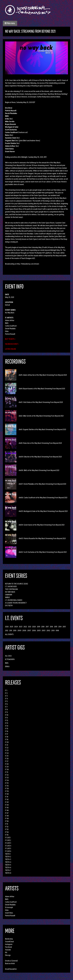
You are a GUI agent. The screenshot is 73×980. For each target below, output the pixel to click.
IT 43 (7, 802)
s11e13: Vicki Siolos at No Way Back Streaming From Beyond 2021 (41, 402)
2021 (30, 627)
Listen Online (11, 349)
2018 (43, 627)
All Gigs (8, 656)
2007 (29, 630)
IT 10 (7, 715)
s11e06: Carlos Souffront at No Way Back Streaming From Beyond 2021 (43, 498)
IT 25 (7, 756)
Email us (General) (11, 961)
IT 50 (7, 821)
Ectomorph (10, 659)
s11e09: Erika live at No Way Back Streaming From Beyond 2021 (40, 457)
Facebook (8, 947)
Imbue (7, 597)
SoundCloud (9, 942)
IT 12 (7, 720)
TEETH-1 (8, 854)
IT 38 (7, 788)
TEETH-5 (8, 865)
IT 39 (7, 791)
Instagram (9, 944)
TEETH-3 (8, 859)
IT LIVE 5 (8, 848)
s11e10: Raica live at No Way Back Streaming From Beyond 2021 (40, 443)
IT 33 (7, 778)
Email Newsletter (11, 969)
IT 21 (7, 745)
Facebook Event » (12, 344)
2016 (51, 627)
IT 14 (7, 726)
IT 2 (6, 693)
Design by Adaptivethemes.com (63, 978)
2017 (47, 627)
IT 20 (7, 742)
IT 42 (7, 799)
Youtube (8, 950)
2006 (34, 630)
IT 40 (7, 794)
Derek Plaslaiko (10, 329)
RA (6, 952)
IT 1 (6, 690)
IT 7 (6, 707)
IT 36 (7, 786)
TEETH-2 (8, 857)
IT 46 (7, 810)
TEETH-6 (8, 868)
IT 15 (7, 729)
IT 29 (7, 767)
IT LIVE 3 (8, 843)
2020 (34, 627)
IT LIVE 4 (8, 846)
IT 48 (7, 816)
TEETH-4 (8, 862)
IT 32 (7, 775)
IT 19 (7, 739)
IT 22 (7, 748)
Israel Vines (9, 913)
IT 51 (7, 824)
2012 (7, 630)
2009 (19, 630)
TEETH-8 (8, 873)
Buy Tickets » (10, 339)
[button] (10, 23)
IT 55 (7, 835)
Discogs (8, 955)
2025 (11, 627)
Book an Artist (10, 963)
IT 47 (7, 813)
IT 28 (7, 764)
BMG (7, 323)
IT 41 (7, 797)
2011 (11, 630)
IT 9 (6, 712)
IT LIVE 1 (8, 838)
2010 (15, 630)
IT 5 (6, 701)
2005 (39, 630)
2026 (7, 627)
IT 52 (7, 827)
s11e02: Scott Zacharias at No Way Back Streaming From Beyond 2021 (43, 552)
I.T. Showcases (11, 586)
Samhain (9, 595)
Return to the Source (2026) (17, 584)
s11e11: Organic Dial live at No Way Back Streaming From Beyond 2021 (42, 429)
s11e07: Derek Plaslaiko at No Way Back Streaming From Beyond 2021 (42, 484)
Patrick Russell (10, 334)
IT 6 (6, 704)
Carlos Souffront (11, 326)
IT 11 (6, 718)
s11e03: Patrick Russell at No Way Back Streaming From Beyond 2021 (42, 538)
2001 (53, 630)
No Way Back (10, 313)
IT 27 (7, 761)
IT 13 (7, 723)
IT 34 (7, 780)
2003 (44, 630)
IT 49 (7, 818)
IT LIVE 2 (8, 840)
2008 (24, 630)
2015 (56, 627)
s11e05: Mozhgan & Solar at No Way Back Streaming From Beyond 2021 (43, 511)
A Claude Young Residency (16, 603)
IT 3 (6, 696)
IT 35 (7, 783)
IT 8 (6, 709)
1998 (57, 630)
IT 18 (7, 737)
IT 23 (7, 750)
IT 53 (7, 829)
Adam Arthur (10, 320)
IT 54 (7, 832)
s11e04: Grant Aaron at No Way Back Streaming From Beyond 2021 (42, 525)
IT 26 (7, 759)
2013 (64, 627)
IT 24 (7, 753)
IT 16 (7, 731)
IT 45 (7, 808)
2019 (39, 627)
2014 (60, 627)
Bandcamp (9, 939)
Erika (7, 331)
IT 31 (7, 772)
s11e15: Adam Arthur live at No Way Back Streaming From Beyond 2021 (43, 375)
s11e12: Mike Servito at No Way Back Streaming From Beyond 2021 (41, 416)
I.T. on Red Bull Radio (14, 600)
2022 (25, 627)
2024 (16, 627)
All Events (9, 634)
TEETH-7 (8, 870)
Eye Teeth (9, 606)
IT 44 (7, 805)
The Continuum (11, 589)
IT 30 (7, 769)
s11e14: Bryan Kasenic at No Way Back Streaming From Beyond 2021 (42, 389)
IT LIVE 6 (8, 851)
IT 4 (6, 699)
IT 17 (7, 734)
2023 (21, 627)
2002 (48, 630)
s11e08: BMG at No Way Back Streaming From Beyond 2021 (39, 470)
